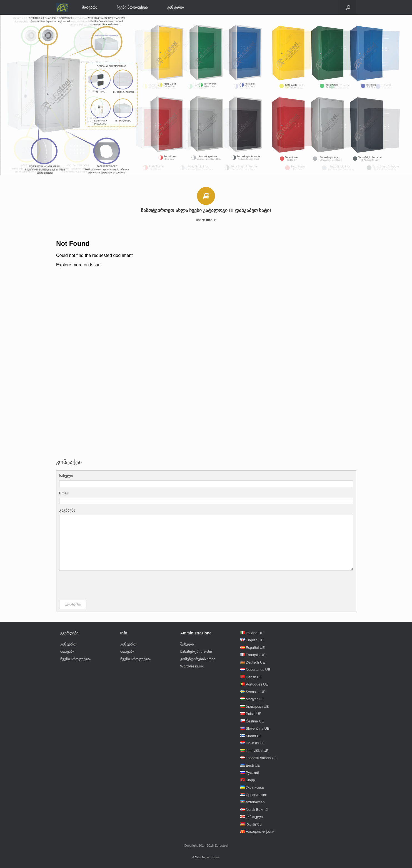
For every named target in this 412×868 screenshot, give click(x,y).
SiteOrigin (202, 857)
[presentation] (101, 585)
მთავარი (90, 7)
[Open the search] (348, 7)
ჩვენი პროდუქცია (132, 7)
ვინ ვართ (175, 7)
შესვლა (187, 644)
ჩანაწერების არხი (196, 651)
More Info (206, 220)
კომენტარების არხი (198, 659)
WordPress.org (192, 666)
